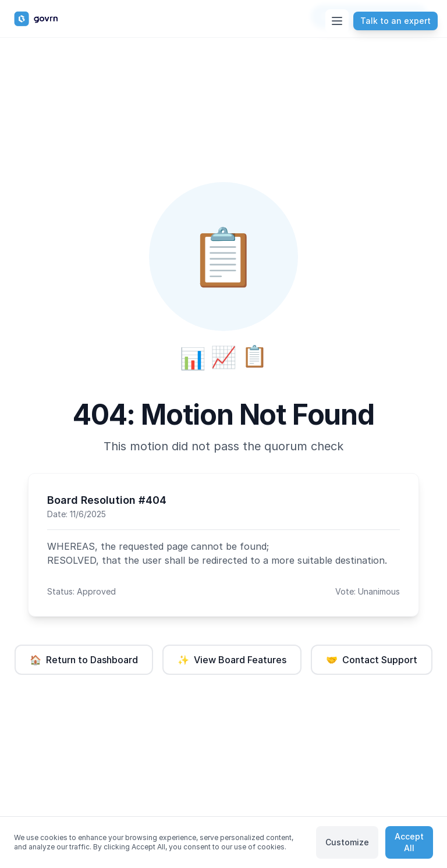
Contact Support (372, 660)
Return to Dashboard (84, 660)
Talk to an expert (395, 21)
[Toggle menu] (337, 21)
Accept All (409, 842)
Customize (347, 842)
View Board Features (232, 660)
